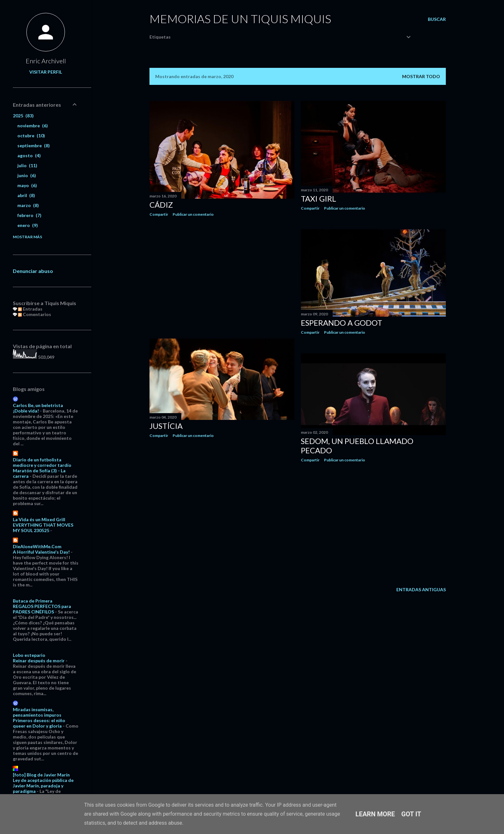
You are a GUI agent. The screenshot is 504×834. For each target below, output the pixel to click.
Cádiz (161, 205)
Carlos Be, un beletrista (38, 405)
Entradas (30, 309)
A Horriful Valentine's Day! (41, 552)
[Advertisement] (222, 278)
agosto (29, 155)
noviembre (33, 126)
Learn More (375, 814)
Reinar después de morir (39, 661)
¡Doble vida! (26, 411)
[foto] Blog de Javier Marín (41, 775)
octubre (31, 136)
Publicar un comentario (193, 214)
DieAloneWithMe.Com (37, 546)
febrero (29, 215)
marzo (28, 205)
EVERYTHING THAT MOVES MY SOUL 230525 (43, 528)
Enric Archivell (46, 61)
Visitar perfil (46, 72)
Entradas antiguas (421, 589)
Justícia (166, 426)
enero (28, 225)
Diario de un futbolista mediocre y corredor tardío (42, 462)
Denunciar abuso (33, 271)
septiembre (34, 145)
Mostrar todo (421, 76)
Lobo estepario (29, 655)
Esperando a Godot (342, 323)
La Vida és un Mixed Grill (39, 519)
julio (27, 165)
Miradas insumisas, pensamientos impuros (37, 712)
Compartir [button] (159, 214)
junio (27, 175)
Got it (411, 814)
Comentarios (35, 314)
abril (26, 195)
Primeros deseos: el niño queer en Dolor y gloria (39, 723)
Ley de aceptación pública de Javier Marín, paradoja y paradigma (43, 786)
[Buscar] (437, 19)
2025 (23, 116)
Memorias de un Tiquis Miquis (240, 19)
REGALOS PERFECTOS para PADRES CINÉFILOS (42, 609)
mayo (27, 185)
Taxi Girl (319, 199)
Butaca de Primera (33, 601)
